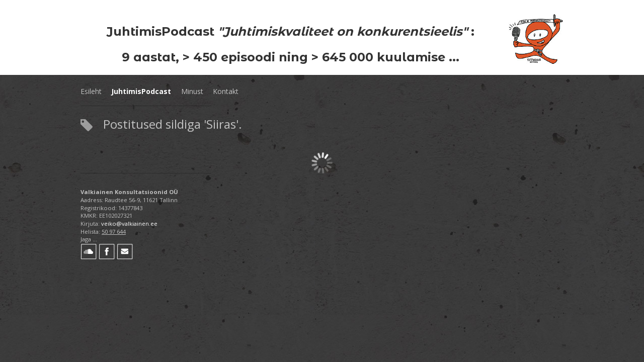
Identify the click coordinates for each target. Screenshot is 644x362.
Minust (192, 91)
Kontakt (226, 91)
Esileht (91, 91)
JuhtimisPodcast (141, 91)
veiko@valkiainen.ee (129, 223)
